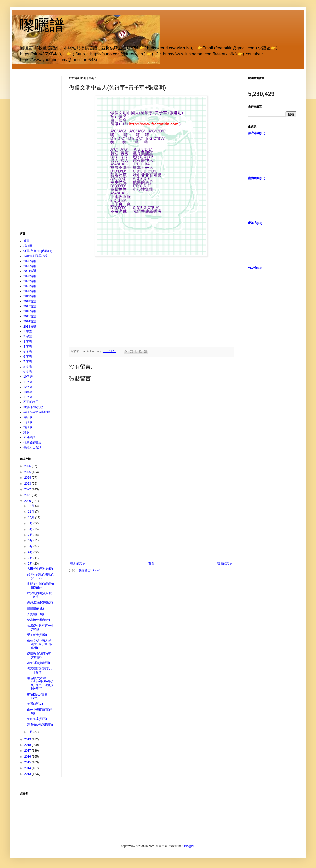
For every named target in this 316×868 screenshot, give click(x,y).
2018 (28, 745)
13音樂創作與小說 (35, 256)
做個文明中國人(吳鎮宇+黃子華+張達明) (40, 644)
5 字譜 (28, 352)
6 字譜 (28, 357)
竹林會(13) (255, 268)
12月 (31, 506)
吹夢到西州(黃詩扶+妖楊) (39, 595)
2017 (28, 751)
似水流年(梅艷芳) (39, 620)
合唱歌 (28, 417)
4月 (31, 552)
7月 (31, 535)
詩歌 (26, 432)
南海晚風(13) (257, 178)
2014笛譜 (30, 321)
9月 (31, 523)
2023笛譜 (30, 276)
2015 (28, 762)
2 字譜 (28, 336)
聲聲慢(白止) (36, 608)
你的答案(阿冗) (37, 719)
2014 (28, 768)
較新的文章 (78, 563)
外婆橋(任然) (36, 614)
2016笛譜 (30, 311)
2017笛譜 (30, 306)
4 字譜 (28, 347)
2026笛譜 (30, 261)
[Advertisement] (151, 525)
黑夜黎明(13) (257, 133)
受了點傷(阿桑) (37, 635)
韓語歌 (28, 427)
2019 (28, 739)
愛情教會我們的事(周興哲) (39, 655)
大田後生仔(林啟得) (40, 569)
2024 (28, 478)
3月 (31, 558)
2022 (28, 489)
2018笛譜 (30, 301)
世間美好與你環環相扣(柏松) (40, 586)
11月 (31, 512)
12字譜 (28, 387)
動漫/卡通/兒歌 (33, 407)
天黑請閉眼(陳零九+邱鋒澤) (39, 670)
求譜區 (28, 246)
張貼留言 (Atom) (89, 570)
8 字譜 (28, 367)
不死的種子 (31, 402)
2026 (28, 466)
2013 (28, 774)
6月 (31, 540)
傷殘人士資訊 (32, 447)
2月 (31, 564)
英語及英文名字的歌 (37, 412)
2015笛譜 (30, 316)
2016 (28, 757)
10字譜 (28, 377)
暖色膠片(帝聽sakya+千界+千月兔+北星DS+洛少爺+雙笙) (40, 683)
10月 (31, 517)
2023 (28, 484)
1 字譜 (28, 331)
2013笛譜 (30, 327)
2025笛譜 (30, 266)
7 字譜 (28, 362)
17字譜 (28, 397)
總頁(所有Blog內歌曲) (38, 251)
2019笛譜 (30, 296)
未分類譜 (29, 437)
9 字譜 (28, 372)
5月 (31, 546)
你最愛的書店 (32, 442)
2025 (28, 472)
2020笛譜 (30, 291)
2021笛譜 (30, 286)
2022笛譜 (30, 281)
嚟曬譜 (42, 25)
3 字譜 (28, 342)
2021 (28, 495)
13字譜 (28, 392)
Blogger (189, 846)
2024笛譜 (30, 271)
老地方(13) (255, 223)
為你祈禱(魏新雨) (39, 663)
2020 (28, 501)
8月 (31, 529)
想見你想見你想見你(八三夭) (40, 576)
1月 (31, 732)
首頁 (151, 563)
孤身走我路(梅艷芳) (40, 602)
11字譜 (28, 382)
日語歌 (28, 422)
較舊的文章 (225, 563)
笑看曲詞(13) (36, 704)
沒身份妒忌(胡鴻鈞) (40, 725)
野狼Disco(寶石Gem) (37, 696)
